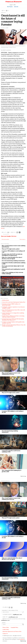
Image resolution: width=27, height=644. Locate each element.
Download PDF (6, 234)
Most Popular (10, 7)
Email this (5, 232)
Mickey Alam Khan (7, 50)
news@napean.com (13, 617)
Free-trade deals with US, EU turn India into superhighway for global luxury (12, 255)
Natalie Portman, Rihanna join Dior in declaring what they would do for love (13, 317)
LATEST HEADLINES (5, 244)
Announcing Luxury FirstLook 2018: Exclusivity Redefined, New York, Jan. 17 (13, 320)
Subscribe (16, 7)
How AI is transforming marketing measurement (13, 261)
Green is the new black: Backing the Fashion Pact (14, 302)
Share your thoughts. (9, 236)
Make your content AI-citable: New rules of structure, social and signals (12, 258)
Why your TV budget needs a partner (11, 249)
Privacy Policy (6, 628)
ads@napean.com (5, 620)
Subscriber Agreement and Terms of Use (12, 632)
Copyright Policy (14, 628)
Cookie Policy (6, 630)
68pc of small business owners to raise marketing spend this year (11, 374)
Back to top (23, 476)
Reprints (14, 232)
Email (4, 11)
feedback (22, 639)
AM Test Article (6, 300)
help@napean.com (17, 615)
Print (8, 11)
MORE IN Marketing (6, 356)
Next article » (23, 239)
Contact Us (5, 634)
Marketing (3, 13)
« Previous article (5, 239)
